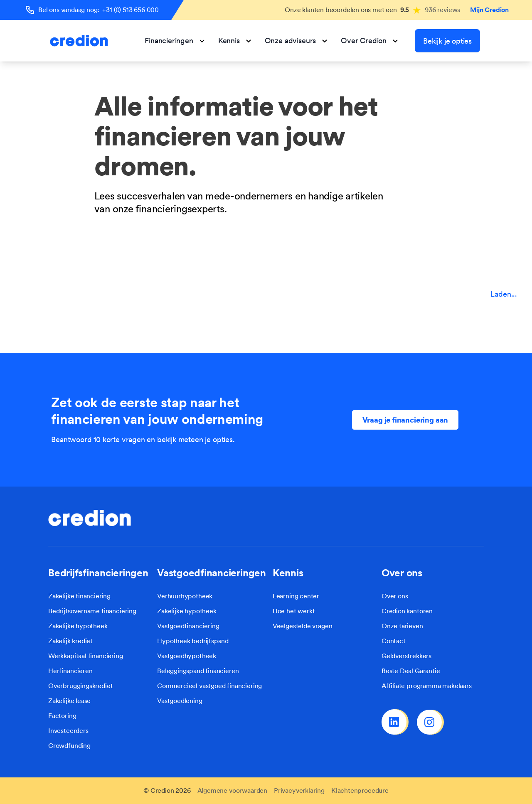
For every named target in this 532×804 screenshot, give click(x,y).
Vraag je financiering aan (405, 420)
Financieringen (175, 41)
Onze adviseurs (296, 41)
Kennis (235, 41)
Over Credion (369, 41)
